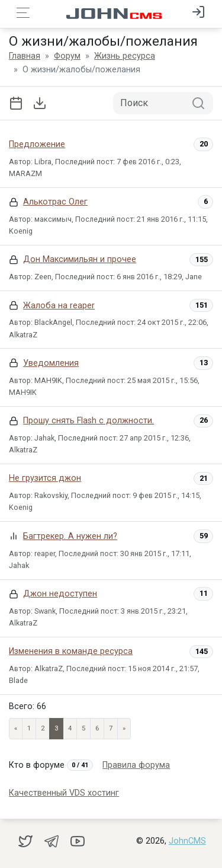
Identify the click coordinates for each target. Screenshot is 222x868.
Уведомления (51, 363)
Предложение (37, 144)
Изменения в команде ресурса (71, 651)
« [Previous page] (16, 728)
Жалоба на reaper (59, 306)
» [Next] (124, 728)
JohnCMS (187, 841)
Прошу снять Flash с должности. (89, 421)
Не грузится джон (45, 478)
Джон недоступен (60, 594)
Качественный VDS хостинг (64, 793)
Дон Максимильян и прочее (80, 259)
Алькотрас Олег (55, 202)
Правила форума (136, 765)
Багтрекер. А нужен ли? (70, 536)
